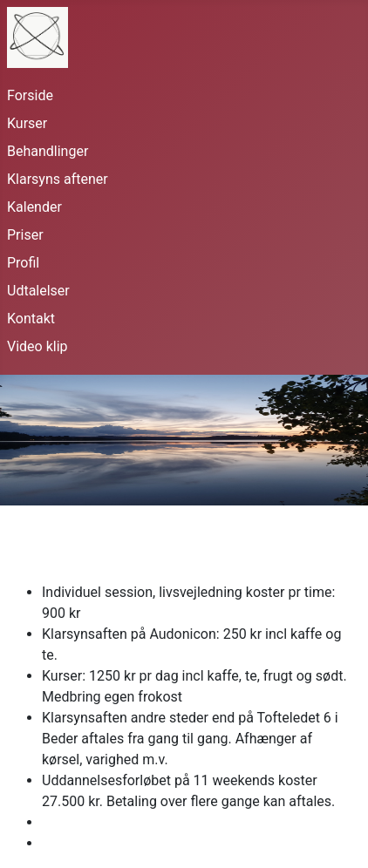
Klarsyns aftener (58, 179)
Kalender (34, 207)
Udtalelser (38, 291)
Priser (25, 235)
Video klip (37, 346)
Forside (30, 95)
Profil (23, 263)
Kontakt (31, 319)
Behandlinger (48, 151)
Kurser (27, 123)
